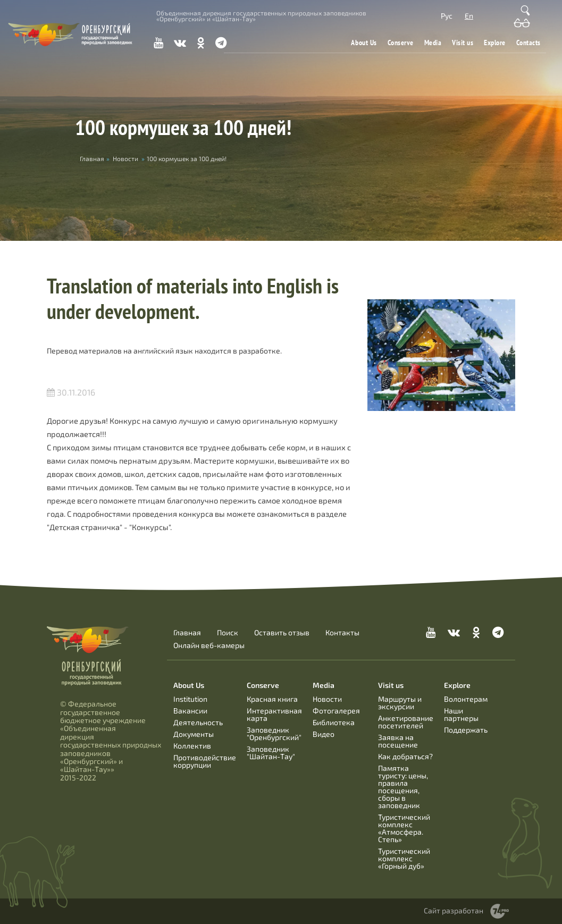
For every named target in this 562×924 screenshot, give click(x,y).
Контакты (342, 633)
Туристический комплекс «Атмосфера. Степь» (404, 828)
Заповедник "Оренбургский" (274, 733)
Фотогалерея (336, 711)
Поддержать (466, 730)
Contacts (529, 43)
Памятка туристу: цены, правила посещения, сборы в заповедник (403, 787)
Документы (194, 734)
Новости (125, 158)
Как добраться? (405, 756)
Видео (324, 734)
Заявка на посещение (398, 741)
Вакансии (190, 711)
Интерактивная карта (274, 714)
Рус (447, 16)
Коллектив (192, 746)
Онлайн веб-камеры (209, 645)
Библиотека (334, 722)
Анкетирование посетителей (406, 722)
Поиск (228, 633)
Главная (187, 633)
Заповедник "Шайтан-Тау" (271, 753)
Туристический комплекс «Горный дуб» (404, 858)
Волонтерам (466, 699)
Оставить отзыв (282, 633)
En (469, 16)
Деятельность (198, 722)
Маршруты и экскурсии (400, 703)
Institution (190, 699)
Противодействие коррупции (205, 761)
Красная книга (272, 699)
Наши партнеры (461, 714)
